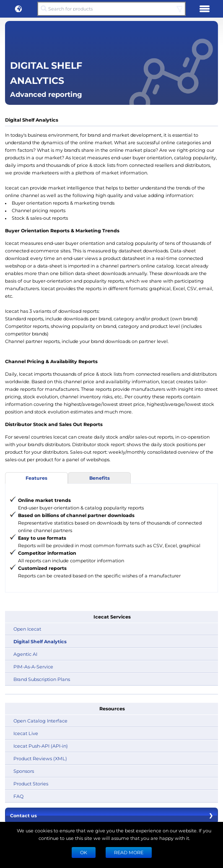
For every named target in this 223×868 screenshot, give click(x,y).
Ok (84, 852)
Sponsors (24, 771)
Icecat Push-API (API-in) (41, 746)
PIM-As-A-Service (33, 667)
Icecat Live (26, 733)
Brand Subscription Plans (42, 679)
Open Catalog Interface (40, 721)
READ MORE (129, 852)
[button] (18, 9)
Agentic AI (25, 654)
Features (36, 478)
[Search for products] (111, 9)
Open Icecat (27, 629)
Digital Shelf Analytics (40, 641)
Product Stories (31, 784)
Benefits (100, 478)
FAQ (18, 796)
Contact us (111, 816)
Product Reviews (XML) (40, 758)
